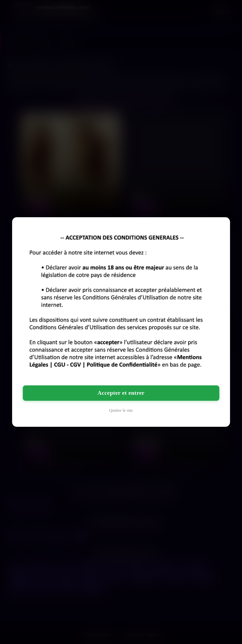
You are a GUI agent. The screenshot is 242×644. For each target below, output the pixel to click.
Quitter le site (121, 410)
